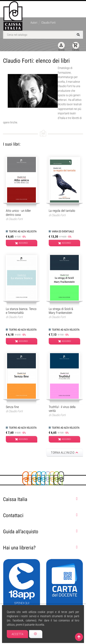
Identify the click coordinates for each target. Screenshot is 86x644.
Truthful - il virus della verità (62, 409)
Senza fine (12, 407)
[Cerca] (43, 35)
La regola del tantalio (62, 211)
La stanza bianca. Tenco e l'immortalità (21, 311)
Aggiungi (21, 243)
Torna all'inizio (65, 453)
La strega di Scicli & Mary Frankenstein (61, 311)
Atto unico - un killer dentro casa (18, 213)
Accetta (18, 634)
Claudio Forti (16, 219)
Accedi (61, 47)
